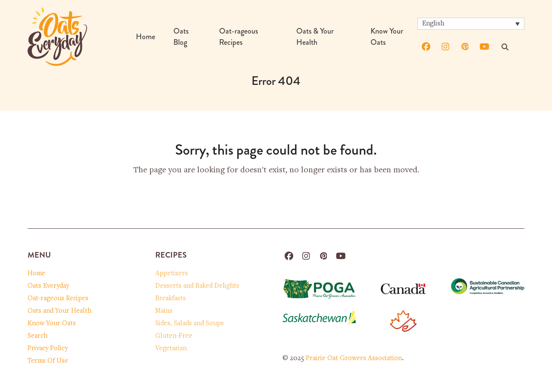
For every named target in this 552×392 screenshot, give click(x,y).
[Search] (505, 47)
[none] (471, 24)
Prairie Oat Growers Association (354, 358)
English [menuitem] (433, 24)
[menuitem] (471, 24)
